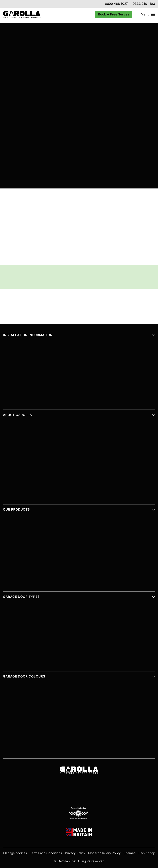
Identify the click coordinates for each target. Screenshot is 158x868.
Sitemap (129, 853)
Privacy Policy (75, 853)
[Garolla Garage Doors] (20, 14)
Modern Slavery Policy (104, 853)
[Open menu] (150, 14)
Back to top (147, 853)
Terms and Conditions (46, 853)
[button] (79, 337)
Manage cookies (15, 853)
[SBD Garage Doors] (79, 814)
